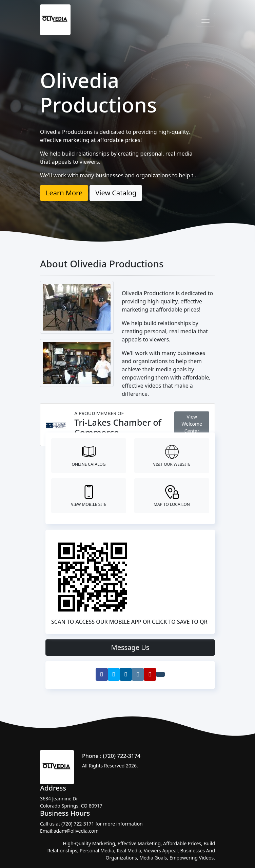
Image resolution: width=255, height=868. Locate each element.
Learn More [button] (64, 193)
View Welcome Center (192, 424)
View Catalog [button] (116, 193)
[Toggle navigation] (205, 20)
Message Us (130, 647)
